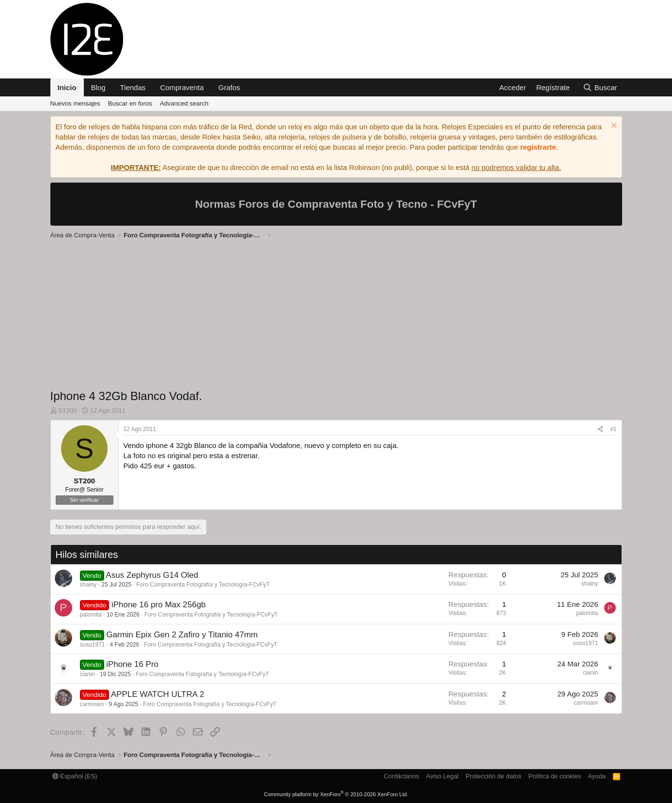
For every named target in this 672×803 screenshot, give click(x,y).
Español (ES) (75, 776)
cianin (87, 674)
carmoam (92, 704)
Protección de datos (493, 776)
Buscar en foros (130, 103)
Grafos (229, 87)
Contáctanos (401, 776)
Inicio (67, 87)
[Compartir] (600, 429)
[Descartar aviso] (613, 127)
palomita (91, 615)
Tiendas (133, 87)
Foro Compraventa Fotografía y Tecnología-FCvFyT (203, 585)
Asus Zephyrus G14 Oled (152, 575)
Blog (98, 87)
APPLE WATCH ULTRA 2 (157, 694)
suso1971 (93, 645)
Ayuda (597, 776)
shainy (88, 585)
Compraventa (182, 87)
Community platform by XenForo (336, 794)
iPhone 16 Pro (132, 664)
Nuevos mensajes (75, 103)
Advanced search (184, 103)
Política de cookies (554, 776)
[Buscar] (600, 87)
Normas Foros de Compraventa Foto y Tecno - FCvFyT (336, 204)
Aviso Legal (443, 776)
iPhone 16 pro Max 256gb (159, 605)
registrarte (538, 147)
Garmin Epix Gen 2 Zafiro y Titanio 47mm (182, 635)
